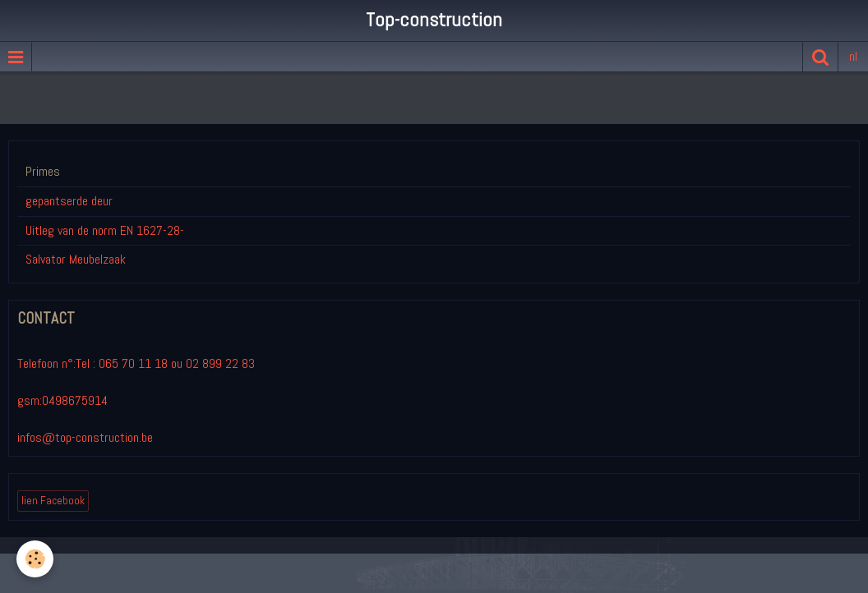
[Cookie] (35, 559)
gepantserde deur (69, 201)
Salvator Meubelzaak (76, 259)
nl (853, 56)
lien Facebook (53, 501)
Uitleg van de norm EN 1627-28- (105, 230)
